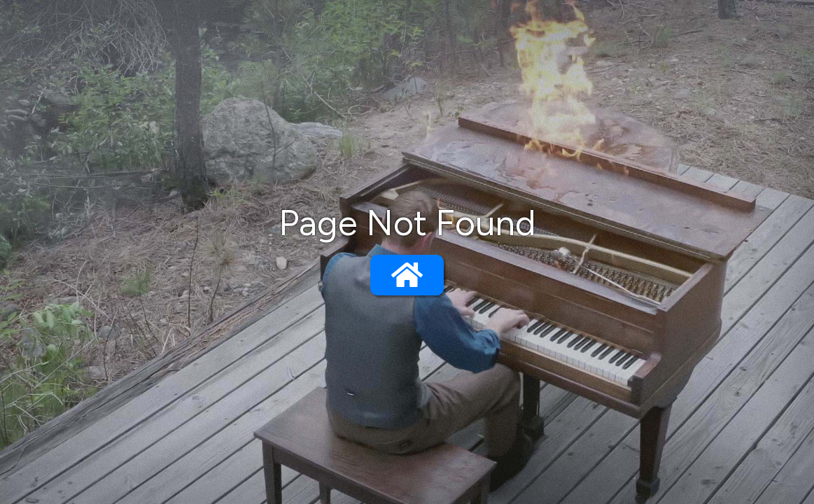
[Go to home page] (407, 275)
